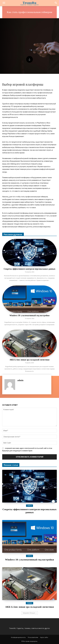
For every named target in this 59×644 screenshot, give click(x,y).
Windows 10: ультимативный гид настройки (30, 315)
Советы (29, 506)
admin (20, 380)
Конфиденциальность (18, 637)
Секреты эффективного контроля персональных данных (29, 269)
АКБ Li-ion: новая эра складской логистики (29, 360)
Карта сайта (44, 637)
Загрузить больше (30, 613)
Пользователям (33, 637)
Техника (29, 603)
